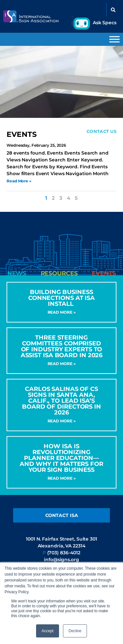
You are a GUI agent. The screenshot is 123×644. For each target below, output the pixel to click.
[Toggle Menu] (114, 39)
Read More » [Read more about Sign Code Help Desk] (19, 181)
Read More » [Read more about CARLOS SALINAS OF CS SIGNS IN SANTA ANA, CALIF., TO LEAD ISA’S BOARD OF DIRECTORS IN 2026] (62, 421)
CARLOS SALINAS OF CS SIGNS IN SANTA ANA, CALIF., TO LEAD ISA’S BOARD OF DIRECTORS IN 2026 (61, 401)
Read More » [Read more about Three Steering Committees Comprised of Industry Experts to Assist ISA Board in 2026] (62, 364)
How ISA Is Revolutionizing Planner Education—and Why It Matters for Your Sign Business (61, 458)
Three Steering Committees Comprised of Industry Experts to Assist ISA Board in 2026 (62, 346)
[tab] (17, 273)
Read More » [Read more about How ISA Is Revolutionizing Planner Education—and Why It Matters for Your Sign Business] (62, 478)
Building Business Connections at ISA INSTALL (61, 298)
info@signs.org (61, 560)
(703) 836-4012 (64, 553)
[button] (113, 10)
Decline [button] (75, 631)
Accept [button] (48, 631)
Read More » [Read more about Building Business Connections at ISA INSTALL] (62, 312)
